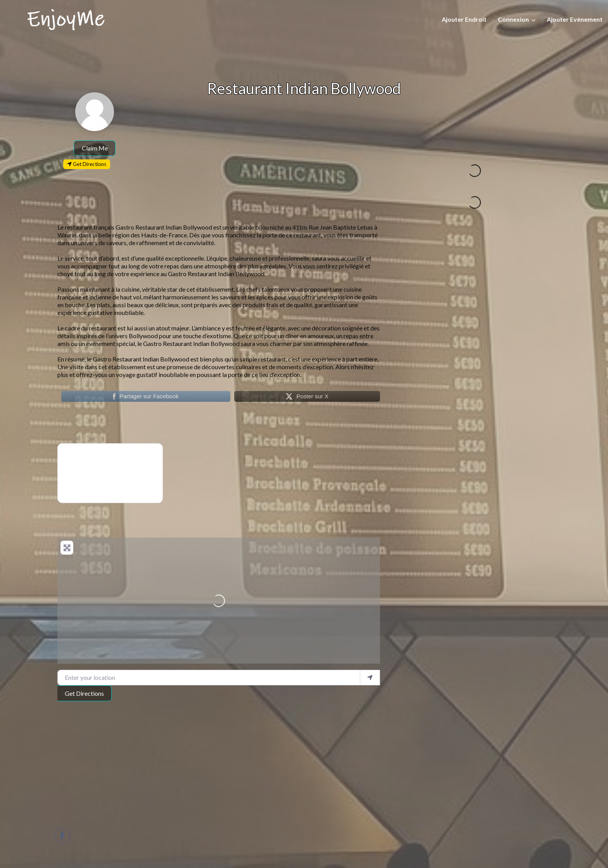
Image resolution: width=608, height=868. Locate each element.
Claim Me (95, 148)
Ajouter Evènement (575, 19)
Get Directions (84, 693)
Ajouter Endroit (464, 19)
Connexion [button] (513, 19)
